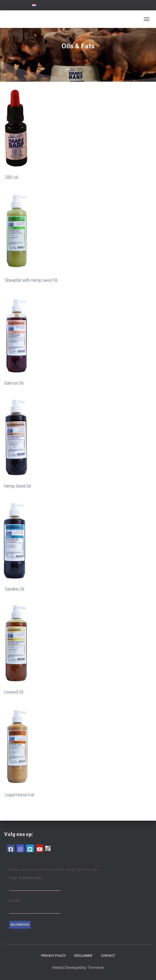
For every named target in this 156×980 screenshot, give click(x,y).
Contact (108, 956)
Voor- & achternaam (26, 878)
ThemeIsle (96, 968)
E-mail (16, 901)
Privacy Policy (53, 956)
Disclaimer (83, 956)
